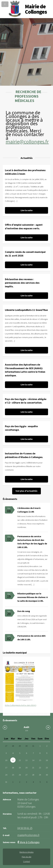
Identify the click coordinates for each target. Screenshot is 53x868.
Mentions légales (26, 852)
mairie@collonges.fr (27, 142)
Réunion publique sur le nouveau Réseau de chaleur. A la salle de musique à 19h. (33, 597)
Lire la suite (27, 210)
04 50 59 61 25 (25, 828)
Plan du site (26, 857)
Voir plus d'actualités (26, 491)
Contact (27, 861)
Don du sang (24, 611)
